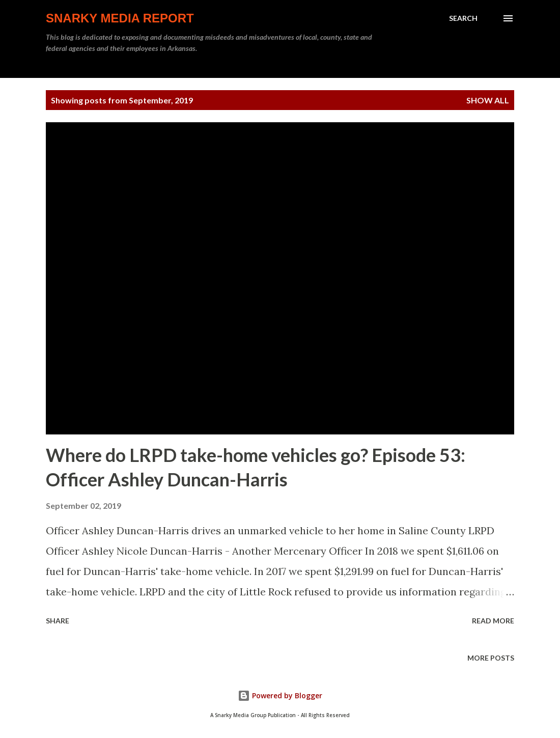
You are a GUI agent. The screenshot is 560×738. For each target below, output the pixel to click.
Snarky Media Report (120, 18)
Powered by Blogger (280, 695)
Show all (488, 100)
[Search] (463, 18)
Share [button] (58, 621)
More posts (491, 658)
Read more (493, 621)
